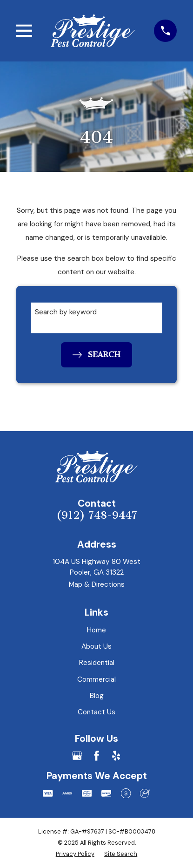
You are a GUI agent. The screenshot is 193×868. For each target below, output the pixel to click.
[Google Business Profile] (77, 756)
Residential (97, 663)
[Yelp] (116, 756)
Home (96, 630)
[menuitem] (75, 854)
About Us (96, 646)
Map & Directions (97, 584)
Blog (97, 696)
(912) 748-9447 (97, 515)
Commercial (96, 679)
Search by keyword (66, 312)
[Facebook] (96, 756)
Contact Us (96, 712)
